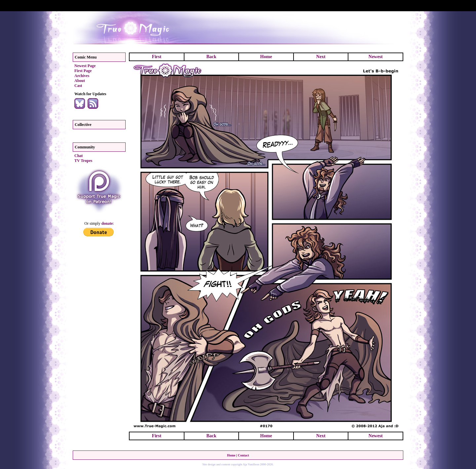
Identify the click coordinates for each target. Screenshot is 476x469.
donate (107, 223)
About (80, 81)
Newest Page (85, 66)
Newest (376, 57)
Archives (82, 76)
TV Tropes (83, 161)
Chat (79, 156)
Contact (243, 455)
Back (211, 57)
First (157, 57)
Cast (78, 86)
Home (266, 57)
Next (321, 57)
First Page (83, 71)
